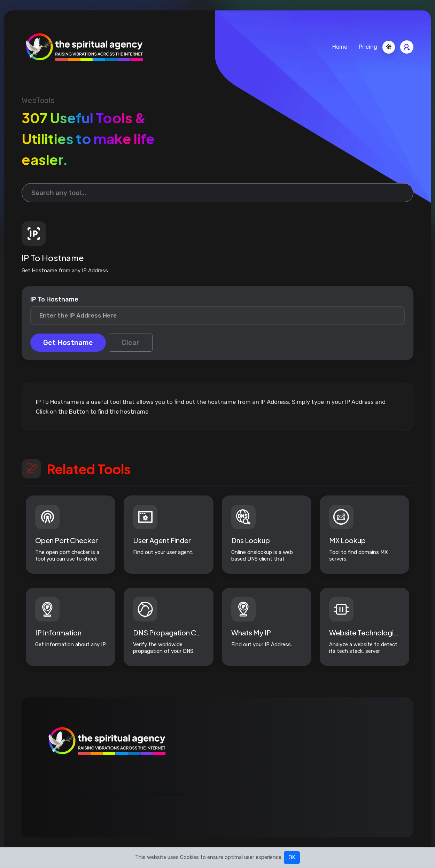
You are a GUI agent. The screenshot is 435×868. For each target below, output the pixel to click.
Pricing (368, 47)
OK (292, 857)
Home (340, 47)
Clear (131, 343)
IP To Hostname (54, 299)
